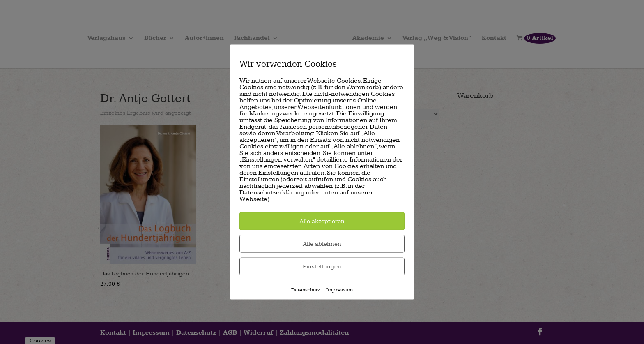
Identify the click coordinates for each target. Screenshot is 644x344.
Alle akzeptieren (322, 221)
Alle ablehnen (322, 244)
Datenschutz (306, 289)
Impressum (339, 289)
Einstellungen (322, 266)
